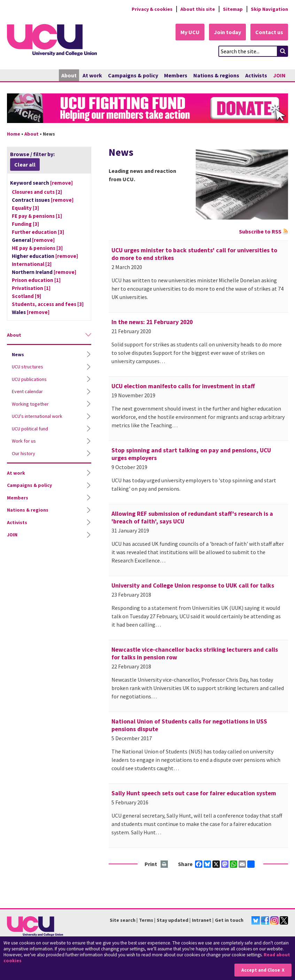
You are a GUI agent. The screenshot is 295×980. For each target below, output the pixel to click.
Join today (227, 32)
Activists (256, 75)
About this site (198, 9)
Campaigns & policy (133, 75)
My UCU (190, 32)
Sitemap (233, 9)
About (69, 75)
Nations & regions (216, 75)
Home (14, 134)
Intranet (202, 920)
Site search (123, 920)
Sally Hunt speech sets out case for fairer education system (194, 793)
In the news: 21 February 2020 (152, 322)
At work (92, 75)
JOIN (279, 75)
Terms (146, 920)
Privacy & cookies (152, 9)
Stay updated (173, 920)
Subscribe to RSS (260, 231)
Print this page (165, 864)
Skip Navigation (269, 9)
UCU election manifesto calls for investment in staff (183, 386)
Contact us (269, 32)
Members (176, 75)
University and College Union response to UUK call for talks (193, 585)
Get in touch (229, 920)
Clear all (25, 164)
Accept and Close (261, 970)
